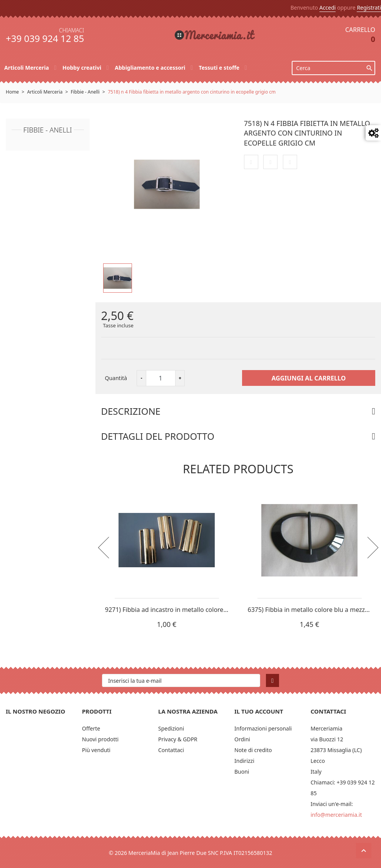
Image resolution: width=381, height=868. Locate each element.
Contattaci (171, 750)
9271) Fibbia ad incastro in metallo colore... (167, 610)
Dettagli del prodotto (158, 436)
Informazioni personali (263, 728)
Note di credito (253, 750)
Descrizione (131, 411)
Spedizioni (171, 728)
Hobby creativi (83, 68)
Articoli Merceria (27, 68)
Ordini (242, 739)
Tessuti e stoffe (220, 68)
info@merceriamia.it (336, 815)
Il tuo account (259, 711)
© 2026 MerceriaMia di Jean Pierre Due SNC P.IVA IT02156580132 (191, 853)
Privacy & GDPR (178, 739)
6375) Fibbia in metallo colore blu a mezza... (311, 610)
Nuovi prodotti (100, 739)
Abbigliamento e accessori (151, 68)
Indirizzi (244, 761)
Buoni (242, 772)
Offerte (91, 728)
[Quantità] (161, 378)
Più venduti (96, 750)
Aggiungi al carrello (308, 378)
